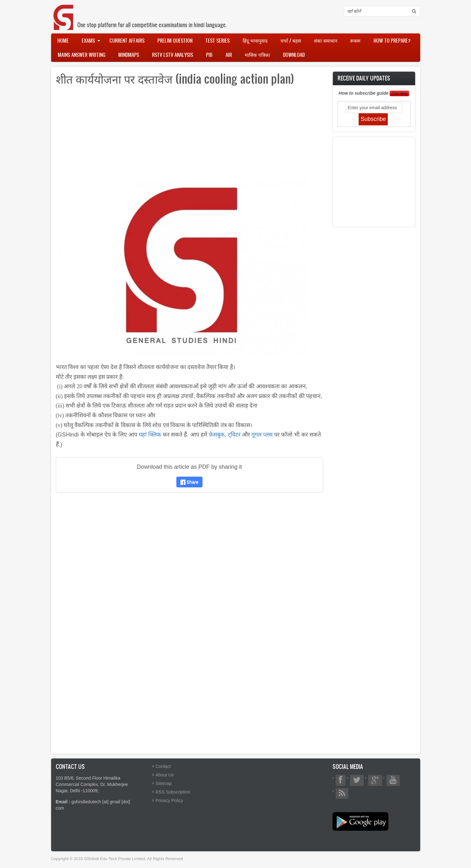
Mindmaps (129, 55)
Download (294, 55)
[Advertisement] (190, 135)
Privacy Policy (169, 800)
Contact (163, 766)
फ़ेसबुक (217, 435)
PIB (209, 55)
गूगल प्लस (262, 435)
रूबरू (355, 40)
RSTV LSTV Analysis (173, 55)
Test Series (218, 40)
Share (189, 482)
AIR (229, 55)
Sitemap (164, 783)
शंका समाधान (326, 40)
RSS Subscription (173, 792)
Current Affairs (127, 40)
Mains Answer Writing (82, 55)
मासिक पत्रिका (257, 55)
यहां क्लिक (150, 435)
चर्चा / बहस (291, 40)
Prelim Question (175, 40)
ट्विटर (234, 435)
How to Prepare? (392, 40)
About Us (165, 775)
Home (63, 40)
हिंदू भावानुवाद (255, 40)
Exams (88, 40)
